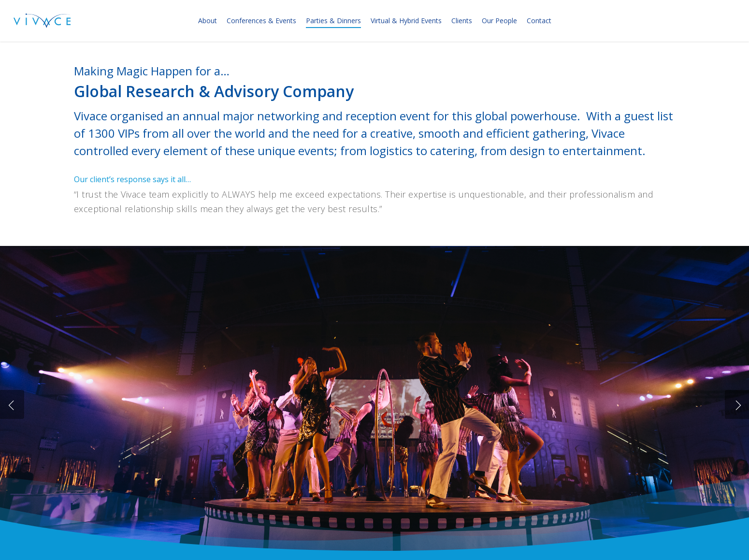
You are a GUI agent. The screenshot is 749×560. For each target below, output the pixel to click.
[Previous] (12, 404)
